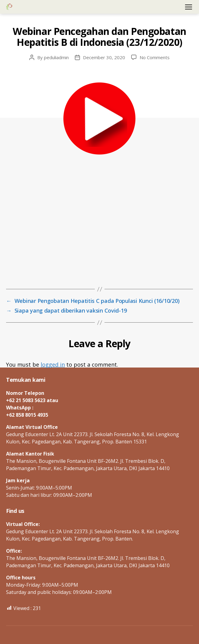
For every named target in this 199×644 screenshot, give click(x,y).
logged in (53, 364)
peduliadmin (56, 57)
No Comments (155, 57)
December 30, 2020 (104, 57)
